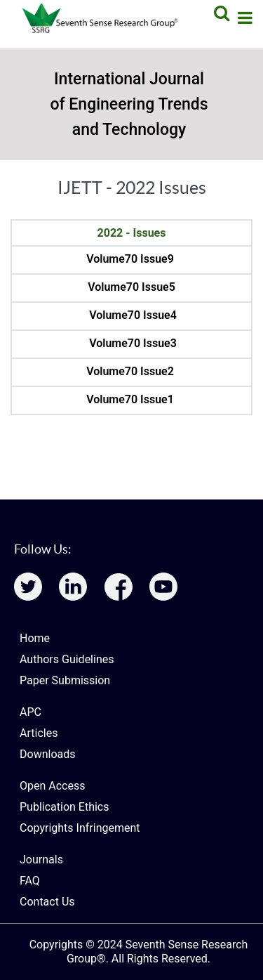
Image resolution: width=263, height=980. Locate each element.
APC (31, 712)
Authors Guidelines (67, 659)
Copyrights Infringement (80, 828)
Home (35, 638)
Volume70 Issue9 (130, 259)
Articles (39, 733)
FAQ (30, 881)
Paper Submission (65, 680)
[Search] (220, 13)
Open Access (52, 786)
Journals (41, 860)
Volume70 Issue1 (130, 399)
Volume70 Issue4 (133, 315)
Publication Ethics (64, 807)
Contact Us (47, 902)
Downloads (47, 754)
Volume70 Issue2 (130, 371)
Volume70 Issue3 (133, 343)
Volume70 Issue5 (131, 287)
